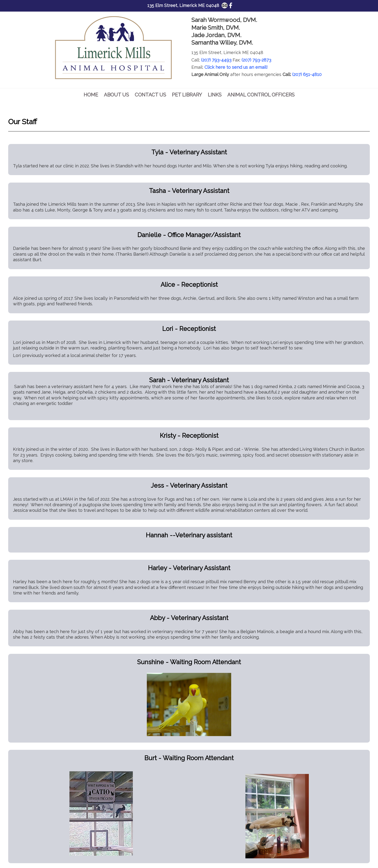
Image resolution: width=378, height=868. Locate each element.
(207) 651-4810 (307, 74)
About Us (116, 95)
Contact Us (150, 95)
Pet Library (187, 95)
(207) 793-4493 (216, 60)
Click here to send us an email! (236, 67)
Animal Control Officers (261, 95)
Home (91, 95)
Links (215, 95)
